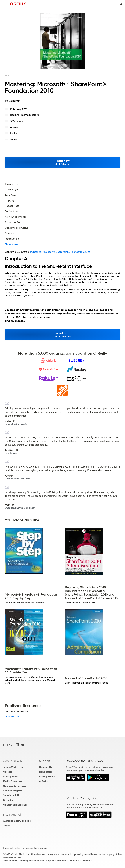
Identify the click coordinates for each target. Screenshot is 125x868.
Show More (11, 244)
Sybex (14, 139)
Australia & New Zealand (17, 821)
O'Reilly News (11, 776)
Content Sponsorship (15, 805)
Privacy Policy (47, 776)
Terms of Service (11, 861)
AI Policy (44, 781)
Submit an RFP (11, 795)
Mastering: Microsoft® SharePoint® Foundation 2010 (60, 252)
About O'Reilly (13, 761)
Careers (8, 772)
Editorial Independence (48, 861)
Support (45, 761)
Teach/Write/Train (14, 767)
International (12, 815)
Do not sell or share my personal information (25, 848)
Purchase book (13, 716)
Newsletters (46, 772)
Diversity (8, 800)
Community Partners (15, 786)
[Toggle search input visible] (121, 4)
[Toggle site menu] (4, 4)
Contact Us (45, 767)
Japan (7, 825)
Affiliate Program (13, 791)
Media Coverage (13, 781)
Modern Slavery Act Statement (77, 861)
